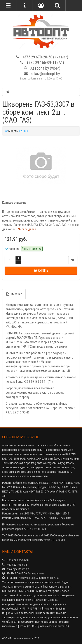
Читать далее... (28, 229)
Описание (14, 294)
